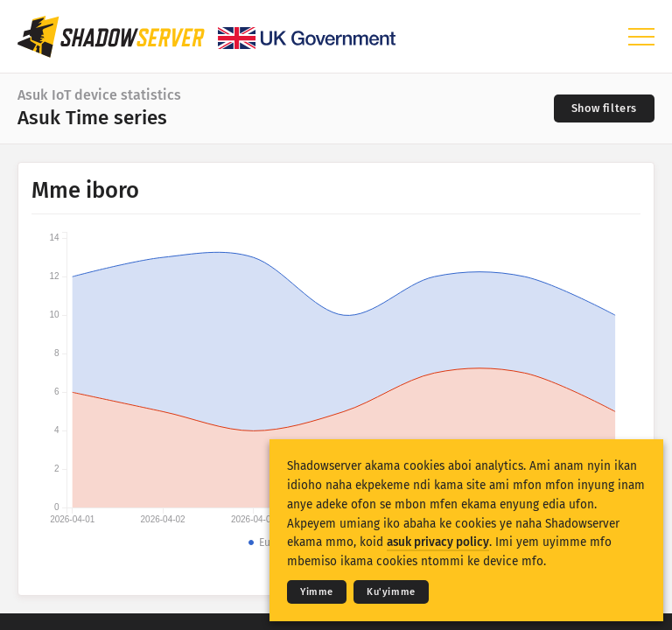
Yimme (317, 592)
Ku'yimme (391, 592)
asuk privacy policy (438, 542)
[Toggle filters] (604, 108)
